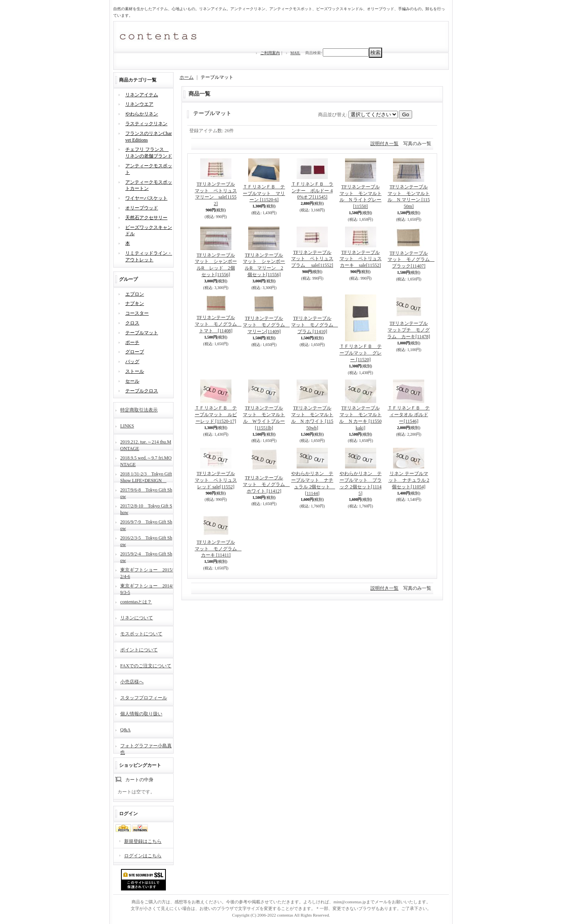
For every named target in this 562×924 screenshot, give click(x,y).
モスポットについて (141, 634)
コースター (137, 313)
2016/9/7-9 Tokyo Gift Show (146, 524)
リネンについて (137, 618)
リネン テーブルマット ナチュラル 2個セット (409, 480)
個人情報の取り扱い (141, 714)
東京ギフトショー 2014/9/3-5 (147, 588)
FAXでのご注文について (146, 666)
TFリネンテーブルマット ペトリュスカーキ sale (361, 259)
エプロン (135, 294)
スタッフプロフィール (144, 698)
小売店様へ (132, 682)
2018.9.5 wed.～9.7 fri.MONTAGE (146, 460)
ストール (135, 371)
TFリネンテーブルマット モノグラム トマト (218, 324)
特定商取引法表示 (139, 410)
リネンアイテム (142, 95)
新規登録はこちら (143, 841)
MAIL (295, 53)
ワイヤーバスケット (146, 198)
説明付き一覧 (384, 144)
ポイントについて (139, 650)
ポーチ (132, 342)
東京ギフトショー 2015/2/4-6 (147, 572)
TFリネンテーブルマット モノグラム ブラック (411, 260)
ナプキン (135, 303)
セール (132, 381)
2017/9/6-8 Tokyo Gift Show (146, 492)
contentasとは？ (136, 602)
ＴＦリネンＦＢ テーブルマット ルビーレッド (216, 415)
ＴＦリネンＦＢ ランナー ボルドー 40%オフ (312, 191)
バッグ (132, 362)
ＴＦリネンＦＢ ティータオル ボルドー (409, 415)
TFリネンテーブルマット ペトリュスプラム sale (312, 259)
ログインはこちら (143, 856)
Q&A (125, 730)
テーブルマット (142, 333)
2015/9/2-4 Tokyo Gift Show (146, 556)
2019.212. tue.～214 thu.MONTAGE (146, 444)
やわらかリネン (142, 114)
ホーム (187, 77)
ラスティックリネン (146, 124)
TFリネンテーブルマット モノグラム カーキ (218, 549)
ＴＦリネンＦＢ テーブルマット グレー (361, 353)
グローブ (135, 352)
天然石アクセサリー (146, 218)
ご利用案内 (270, 53)
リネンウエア (139, 104)
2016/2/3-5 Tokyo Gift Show (146, 540)
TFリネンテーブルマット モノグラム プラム (315, 325)
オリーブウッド (142, 208)
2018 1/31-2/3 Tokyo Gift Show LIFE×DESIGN (146, 476)
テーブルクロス (142, 391)
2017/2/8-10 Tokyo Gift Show (146, 508)
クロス (132, 323)
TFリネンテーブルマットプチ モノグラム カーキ (409, 330)
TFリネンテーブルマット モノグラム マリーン (266, 325)
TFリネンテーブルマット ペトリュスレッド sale (216, 480)
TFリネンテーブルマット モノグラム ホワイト (266, 484)
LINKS (127, 426)
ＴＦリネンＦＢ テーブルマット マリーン (264, 193)
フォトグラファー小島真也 (146, 748)
